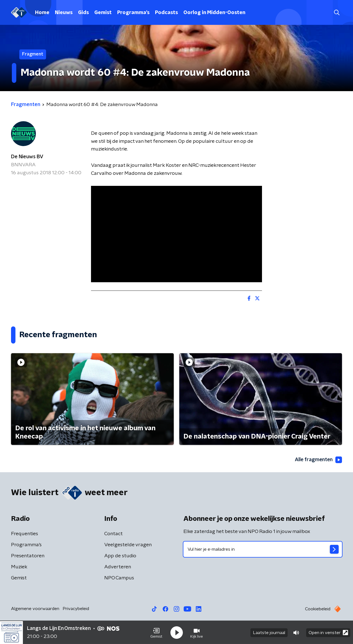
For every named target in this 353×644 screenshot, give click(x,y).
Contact (113, 534)
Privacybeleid (76, 609)
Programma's (133, 13)
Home (42, 13)
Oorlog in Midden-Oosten (214, 13)
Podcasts (166, 13)
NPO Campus (119, 578)
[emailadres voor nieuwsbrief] (263, 550)
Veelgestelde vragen (128, 545)
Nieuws (64, 13)
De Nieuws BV (27, 157)
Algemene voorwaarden (35, 609)
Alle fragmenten (318, 460)
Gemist (103, 13)
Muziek (19, 567)
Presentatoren (28, 556)
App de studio (120, 556)
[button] (156, 632)
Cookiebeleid (318, 609)
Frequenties (25, 534)
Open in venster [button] (328, 632)
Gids (83, 13)
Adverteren (118, 567)
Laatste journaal (269, 632)
